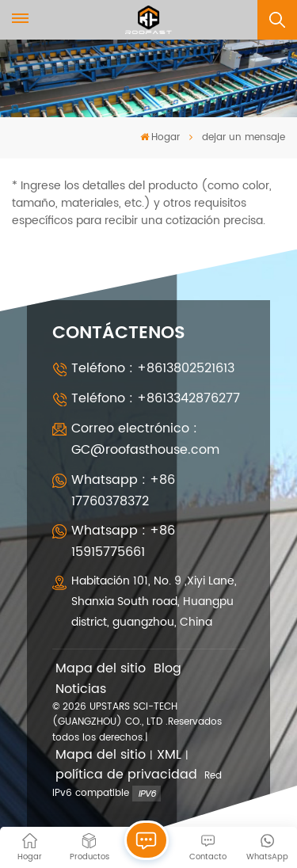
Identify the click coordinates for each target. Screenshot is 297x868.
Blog (168, 669)
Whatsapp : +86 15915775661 (123, 541)
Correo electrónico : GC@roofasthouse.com (145, 439)
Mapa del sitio (101, 669)
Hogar (160, 137)
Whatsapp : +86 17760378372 (123, 491)
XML (169, 755)
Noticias (81, 689)
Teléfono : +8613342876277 (156, 398)
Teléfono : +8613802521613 (153, 368)
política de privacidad (126, 775)
